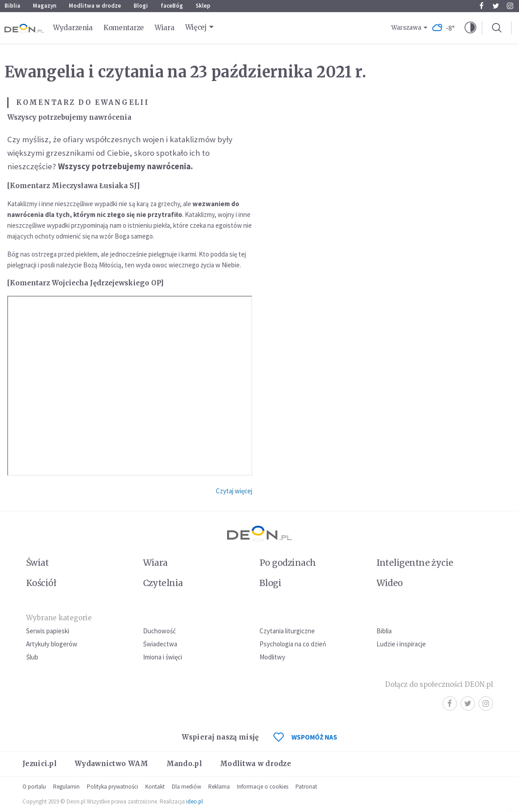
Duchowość (159, 631)
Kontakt (155, 787)
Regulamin (66, 787)
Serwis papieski (48, 631)
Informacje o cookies (263, 787)
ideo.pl (195, 801)
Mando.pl (184, 764)
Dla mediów (186, 787)
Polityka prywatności (112, 787)
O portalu (34, 787)
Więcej (196, 27)
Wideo (390, 583)
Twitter (496, 6)
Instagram (510, 6)
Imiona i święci (163, 657)
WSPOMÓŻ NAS (305, 737)
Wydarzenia (73, 28)
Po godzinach (288, 563)
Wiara (165, 28)
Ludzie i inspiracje (401, 644)
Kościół (41, 583)
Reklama (219, 787)
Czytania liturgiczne (287, 631)
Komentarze (124, 28)
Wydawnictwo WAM (112, 764)
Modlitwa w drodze (95, 6)
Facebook (481, 6)
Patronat (306, 787)
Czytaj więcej (234, 491)
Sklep (203, 6)
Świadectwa (160, 644)
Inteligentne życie (415, 563)
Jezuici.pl (40, 764)
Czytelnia (163, 583)
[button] (470, 28)
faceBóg (172, 6)
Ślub (32, 657)
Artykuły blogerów (52, 644)
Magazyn (45, 6)
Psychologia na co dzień (293, 644)
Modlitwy (272, 657)
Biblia (12, 6)
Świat (37, 563)
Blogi (141, 6)
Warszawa (406, 28)
